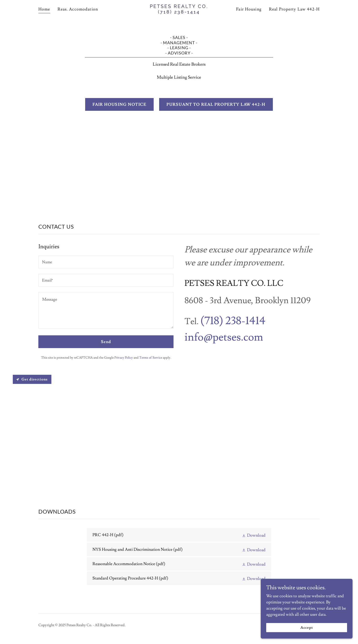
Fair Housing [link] (249, 9)
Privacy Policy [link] (124, 358)
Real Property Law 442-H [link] (294, 9)
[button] (254, 535)
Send (106, 342)
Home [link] (44, 9)
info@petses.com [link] (224, 337)
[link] (179, 12)
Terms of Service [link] (151, 358)
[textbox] (106, 262)
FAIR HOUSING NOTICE (119, 105)
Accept (307, 628)
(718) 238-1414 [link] (233, 321)
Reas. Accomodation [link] (78, 9)
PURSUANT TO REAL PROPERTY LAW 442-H (216, 105)
